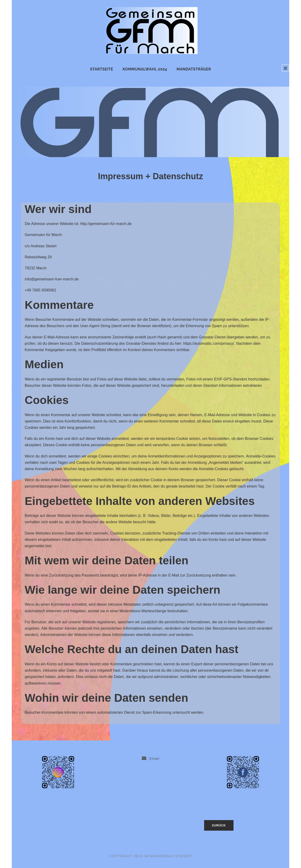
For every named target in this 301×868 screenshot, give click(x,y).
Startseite (102, 69)
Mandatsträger (194, 69)
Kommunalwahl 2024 (145, 69)
